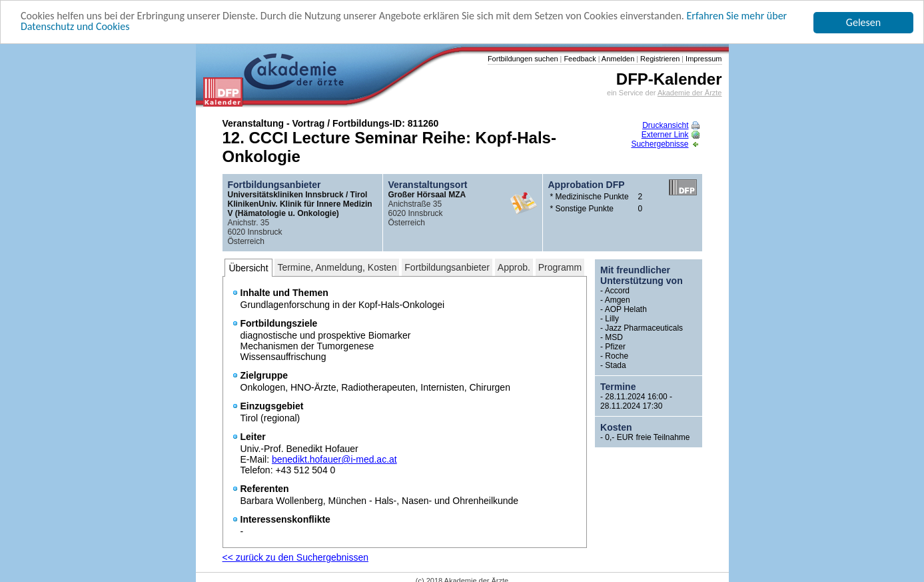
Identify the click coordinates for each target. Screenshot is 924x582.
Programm (560, 267)
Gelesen (863, 22)
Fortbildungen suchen (523, 59)
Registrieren (659, 59)
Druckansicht (671, 125)
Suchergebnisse (665, 144)
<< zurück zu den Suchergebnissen (295, 557)
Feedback (579, 59)
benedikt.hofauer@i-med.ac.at (334, 459)
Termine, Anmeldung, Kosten (337, 267)
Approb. (514, 267)
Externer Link (671, 135)
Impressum (702, 59)
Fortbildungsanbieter (447, 267)
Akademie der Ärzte (690, 93)
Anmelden (617, 59)
